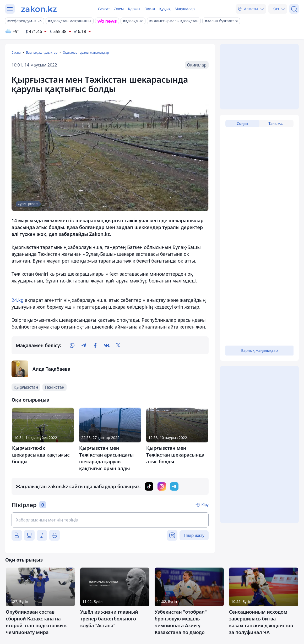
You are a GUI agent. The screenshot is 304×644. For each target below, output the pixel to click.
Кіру (205, 505)
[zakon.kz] (39, 9)
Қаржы (134, 9)
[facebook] (95, 345)
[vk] (107, 345)
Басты (16, 52)
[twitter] (118, 345)
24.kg (18, 300)
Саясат (104, 9)
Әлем (119, 9)
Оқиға (150, 9)
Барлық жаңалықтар (42, 52)
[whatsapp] (72, 345)
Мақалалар (184, 9)
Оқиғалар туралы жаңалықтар (86, 52)
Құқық (165, 9)
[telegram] (84, 345)
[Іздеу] (294, 9)
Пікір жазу (194, 535)
